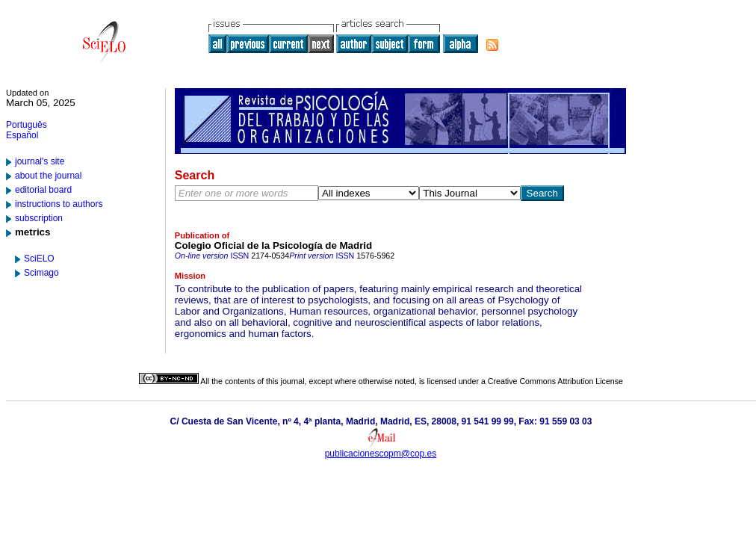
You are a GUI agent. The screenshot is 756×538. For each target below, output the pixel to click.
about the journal (48, 176)
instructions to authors (59, 204)
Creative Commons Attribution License (555, 381)
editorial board (43, 190)
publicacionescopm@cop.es (381, 454)
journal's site (40, 161)
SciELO (39, 259)
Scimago (41, 273)
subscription (39, 218)
